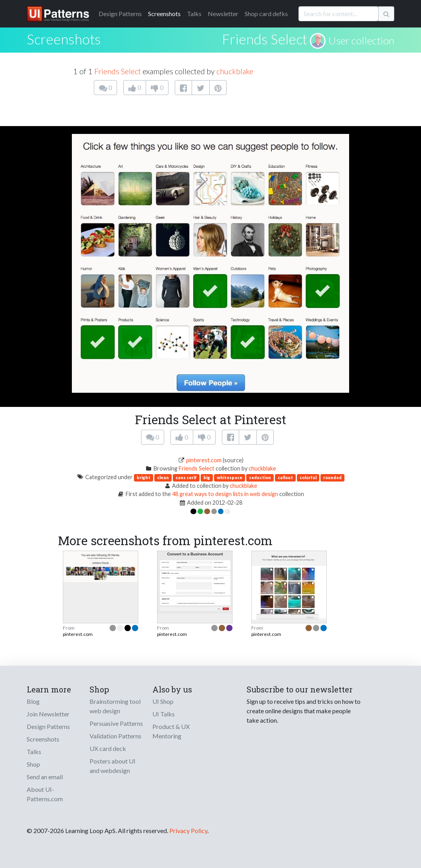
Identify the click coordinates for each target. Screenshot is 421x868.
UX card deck (108, 748)
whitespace (230, 477)
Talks (194, 14)
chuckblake (235, 71)
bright (144, 477)
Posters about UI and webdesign (113, 766)
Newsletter (223, 14)
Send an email (45, 777)
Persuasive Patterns (116, 723)
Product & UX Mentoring (171, 731)
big (207, 477)
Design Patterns (48, 726)
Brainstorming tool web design (115, 706)
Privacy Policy (188, 830)
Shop (33, 764)
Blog (33, 701)
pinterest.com (204, 460)
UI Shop (163, 701)
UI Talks (164, 714)
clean (163, 477)
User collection (361, 40)
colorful (308, 477)
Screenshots (164, 14)
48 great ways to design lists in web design (225, 494)
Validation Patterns (115, 736)
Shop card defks (266, 14)
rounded (332, 477)
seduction (260, 477)
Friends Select (264, 39)
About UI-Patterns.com (45, 794)
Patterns (120, 14)
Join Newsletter (48, 714)
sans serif (186, 477)
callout (285, 477)
